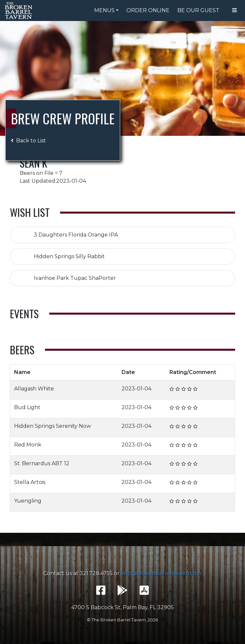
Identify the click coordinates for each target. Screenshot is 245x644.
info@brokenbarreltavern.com (161, 573)
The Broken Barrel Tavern (20, 10)
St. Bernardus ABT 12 (42, 463)
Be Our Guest (198, 10)
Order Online (148, 10)
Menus (104, 10)
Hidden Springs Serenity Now (53, 426)
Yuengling (28, 501)
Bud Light (27, 407)
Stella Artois (30, 482)
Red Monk (28, 445)
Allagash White (34, 389)
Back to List (28, 141)
